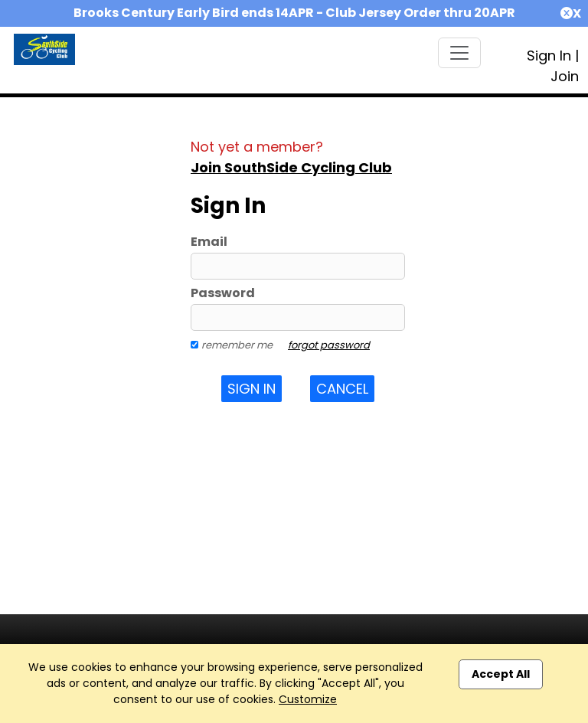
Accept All (501, 674)
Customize (308, 699)
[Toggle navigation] (459, 53)
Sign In (549, 56)
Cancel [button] (342, 389)
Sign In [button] (252, 389)
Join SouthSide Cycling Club (291, 167)
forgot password (329, 345)
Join (565, 76)
